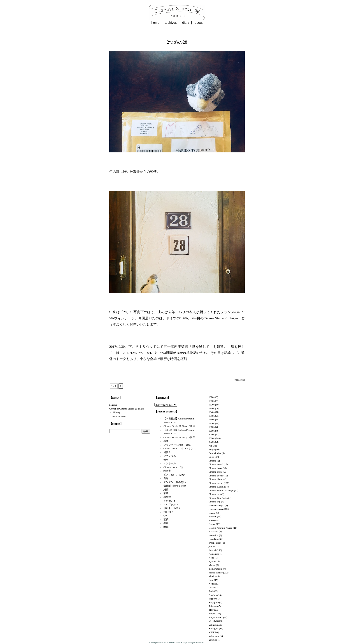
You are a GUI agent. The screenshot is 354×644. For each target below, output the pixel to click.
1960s (212, 419)
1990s (212, 431)
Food (211, 520)
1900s (212, 397)
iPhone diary (215, 543)
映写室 (167, 471)
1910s (212, 401)
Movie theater (215, 573)
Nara (211, 580)
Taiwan (212, 606)
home (155, 23)
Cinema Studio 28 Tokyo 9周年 (179, 426)
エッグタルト (171, 504)
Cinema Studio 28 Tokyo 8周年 (179, 437)
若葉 (166, 519)
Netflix (212, 584)
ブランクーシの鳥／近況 (177, 445)
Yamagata (213, 628)
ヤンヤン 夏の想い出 (176, 482)
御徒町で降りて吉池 (175, 486)
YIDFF (212, 632)
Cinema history (216, 479)
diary (186, 23)
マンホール (170, 463)
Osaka (212, 587)
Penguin (213, 595)
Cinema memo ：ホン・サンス (180, 448)
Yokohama (214, 636)
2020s (212, 442)
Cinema (212, 461)
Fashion (213, 516)
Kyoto (212, 561)
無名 (166, 460)
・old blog (115, 412)
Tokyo (212, 613)
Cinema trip (214, 502)
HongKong (214, 539)
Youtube (213, 640)
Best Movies (215, 453)
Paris (211, 591)
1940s (212, 412)
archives (171, 23)
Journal (212, 550)
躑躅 (166, 527)
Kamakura (214, 554)
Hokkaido (213, 535)
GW (165, 516)
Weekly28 (214, 621)
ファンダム (170, 456)
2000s (212, 434)
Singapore (214, 602)
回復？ (167, 452)
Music (212, 576)
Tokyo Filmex (216, 617)
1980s (212, 427)
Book (211, 457)
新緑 (166, 478)
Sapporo (213, 599)
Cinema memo (216, 483)
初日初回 (168, 512)
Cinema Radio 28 (217, 487)
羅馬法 (167, 497)
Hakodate (213, 531)
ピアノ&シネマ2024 (174, 475)
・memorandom (117, 416)
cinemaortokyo (216, 509)
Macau (212, 565)
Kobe (211, 558)
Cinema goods (216, 476)
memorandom (215, 569)
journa (212, 546)
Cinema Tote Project (219, 498)
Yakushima (214, 625)
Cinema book (215, 468)
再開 (166, 441)
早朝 (166, 523)
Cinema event (215, 472)
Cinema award (216, 464)
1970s (212, 423)
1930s (212, 408)
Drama (212, 513)
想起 (166, 490)
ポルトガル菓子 (172, 508)
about (199, 23)
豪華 (166, 493)
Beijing (212, 449)
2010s (212, 438)
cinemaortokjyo (216, 505)
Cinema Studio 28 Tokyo (221, 490)
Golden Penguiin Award (220, 528)
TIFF (211, 610)
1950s (212, 416)
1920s (212, 405)
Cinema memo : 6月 (174, 467)
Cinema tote (215, 494)
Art (210, 446)
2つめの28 (177, 42)
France (212, 524)
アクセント (170, 501)
